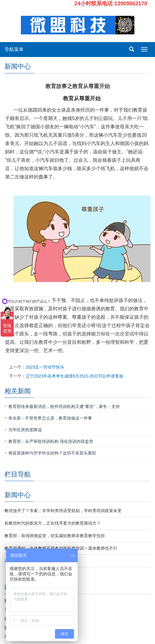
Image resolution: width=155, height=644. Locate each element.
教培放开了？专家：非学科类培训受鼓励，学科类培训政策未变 (63, 511)
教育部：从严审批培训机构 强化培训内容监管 (51, 441)
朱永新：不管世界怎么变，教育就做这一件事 (50, 418)
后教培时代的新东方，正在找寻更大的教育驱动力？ (53, 523)
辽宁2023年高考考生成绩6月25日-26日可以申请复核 (75, 376)
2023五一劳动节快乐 (45, 367)
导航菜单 (14, 49)
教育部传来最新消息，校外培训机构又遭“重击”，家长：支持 (64, 406)
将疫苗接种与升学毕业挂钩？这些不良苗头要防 (52, 453)
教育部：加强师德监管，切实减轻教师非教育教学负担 (55, 536)
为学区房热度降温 (25, 430)
